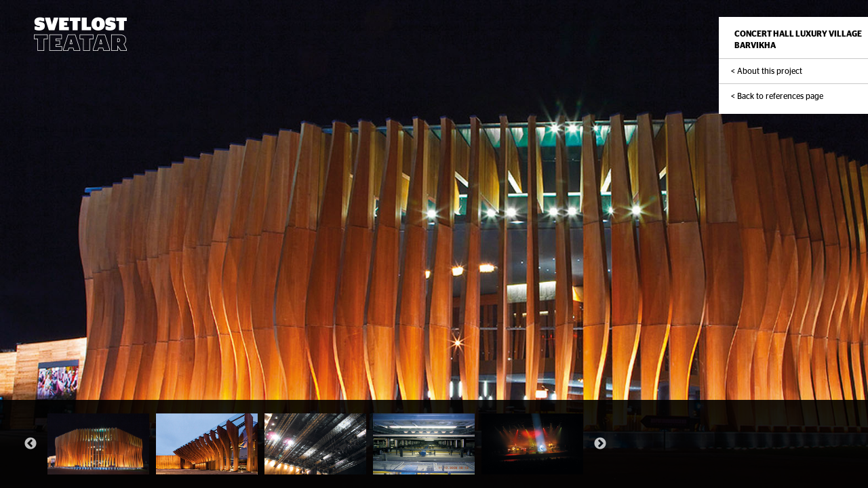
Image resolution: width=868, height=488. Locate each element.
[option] (98, 444)
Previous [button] (31, 444)
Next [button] (600, 444)
